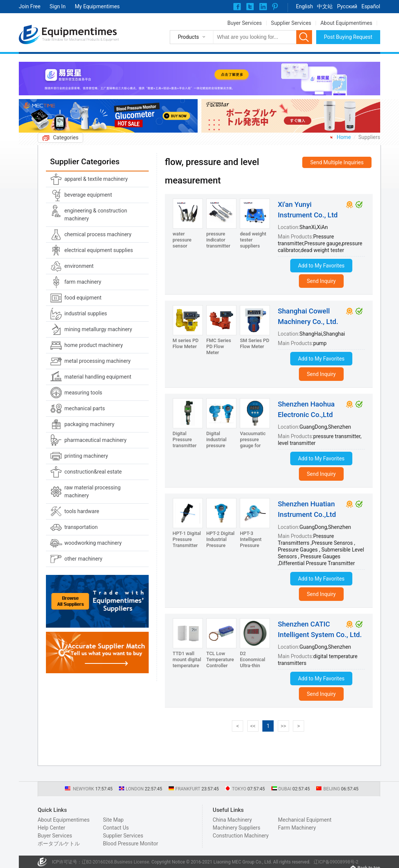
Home (344, 137)
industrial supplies (86, 313)
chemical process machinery (98, 234)
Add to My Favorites (321, 266)
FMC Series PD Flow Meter (219, 346)
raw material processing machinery (92, 491)
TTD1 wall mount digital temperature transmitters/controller (197, 662)
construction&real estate (93, 472)
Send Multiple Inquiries (337, 162)
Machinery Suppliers (236, 828)
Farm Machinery (297, 828)
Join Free (30, 6)
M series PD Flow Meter (186, 343)
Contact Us (116, 828)
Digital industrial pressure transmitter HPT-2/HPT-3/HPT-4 (219, 449)
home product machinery (94, 345)
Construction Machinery (241, 836)
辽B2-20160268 (97, 862)
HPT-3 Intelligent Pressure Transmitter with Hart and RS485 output (254, 548)
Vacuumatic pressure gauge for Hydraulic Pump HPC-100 (253, 449)
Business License (132, 862)
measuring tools (83, 393)
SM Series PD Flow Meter (254, 343)
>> (283, 726)
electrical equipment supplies (99, 250)
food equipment (83, 298)
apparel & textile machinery (96, 179)
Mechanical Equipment (305, 820)
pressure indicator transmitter (218, 240)
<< (253, 726)
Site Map (113, 820)
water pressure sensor (182, 240)
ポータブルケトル (59, 844)
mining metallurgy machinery (98, 329)
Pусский (347, 6)
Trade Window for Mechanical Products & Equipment (81, 40)
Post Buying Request (348, 37)
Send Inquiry (321, 281)
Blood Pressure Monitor (130, 844)
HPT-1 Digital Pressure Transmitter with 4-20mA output (187, 545)
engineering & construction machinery (96, 215)
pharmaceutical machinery (95, 440)
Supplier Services (291, 23)
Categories (66, 138)
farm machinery (83, 282)
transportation (81, 527)
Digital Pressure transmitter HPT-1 (185, 442)
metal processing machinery (97, 361)
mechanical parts (85, 408)
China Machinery (232, 820)
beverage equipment (88, 195)
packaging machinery (89, 424)
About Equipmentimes (346, 23)
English (304, 6)
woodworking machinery (93, 543)
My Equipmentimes (97, 6)
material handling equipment (98, 377)
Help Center (51, 828)
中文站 (325, 6)
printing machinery (86, 456)
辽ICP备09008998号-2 (336, 862)
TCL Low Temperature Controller (220, 659)
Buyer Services (244, 23)
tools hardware (82, 511)
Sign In (58, 6)
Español (371, 6)
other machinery (83, 559)
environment (79, 266)
